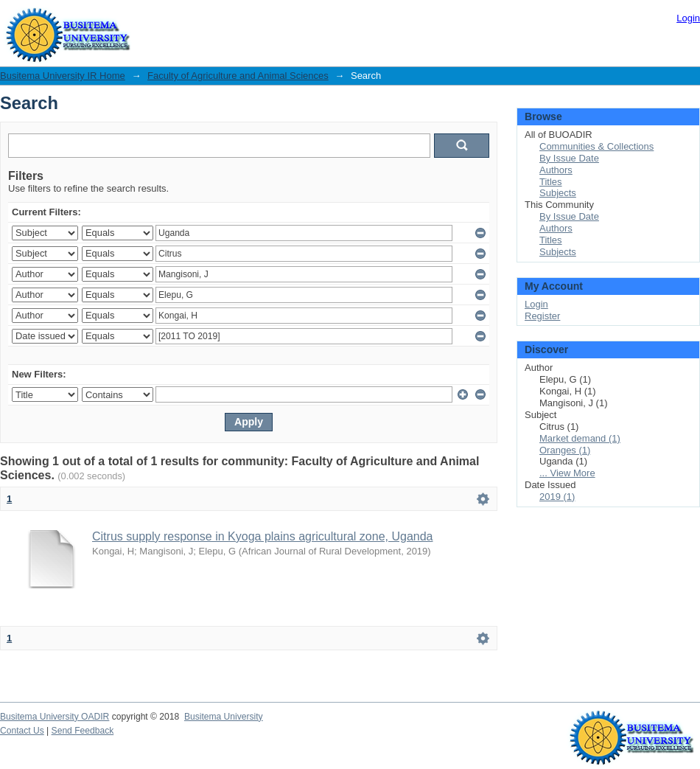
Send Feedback (83, 731)
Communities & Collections (596, 146)
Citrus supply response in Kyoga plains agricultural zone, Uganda (262, 536)
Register (542, 316)
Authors (556, 170)
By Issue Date (569, 158)
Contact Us (22, 731)
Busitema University (224, 717)
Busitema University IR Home (63, 76)
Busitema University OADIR (55, 717)
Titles (551, 182)
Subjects (558, 193)
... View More (567, 473)
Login (688, 18)
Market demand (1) (580, 438)
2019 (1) (557, 497)
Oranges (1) (565, 450)
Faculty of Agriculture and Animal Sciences (238, 76)
